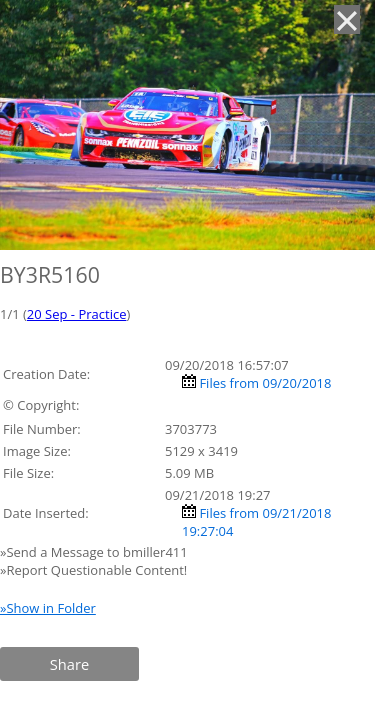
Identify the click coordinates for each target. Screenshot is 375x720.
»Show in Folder (48, 608)
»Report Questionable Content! (93, 570)
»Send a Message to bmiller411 (95, 552)
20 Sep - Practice (77, 314)
